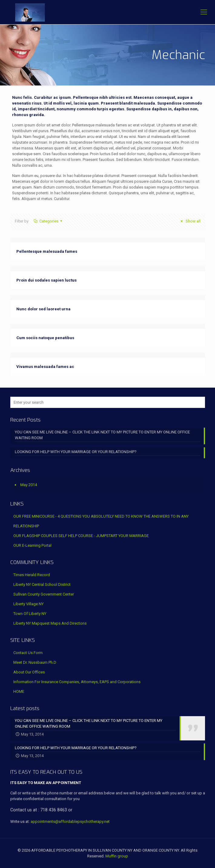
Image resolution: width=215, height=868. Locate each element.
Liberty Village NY (28, 604)
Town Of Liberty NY (30, 614)
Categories (48, 221)
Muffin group (117, 856)
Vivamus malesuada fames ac (45, 367)
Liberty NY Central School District (42, 584)
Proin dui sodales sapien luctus (46, 280)
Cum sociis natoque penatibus (45, 338)
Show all (190, 221)
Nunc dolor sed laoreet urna (43, 309)
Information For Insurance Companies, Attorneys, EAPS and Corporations (77, 682)
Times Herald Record (32, 575)
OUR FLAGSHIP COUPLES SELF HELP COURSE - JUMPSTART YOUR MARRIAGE (81, 536)
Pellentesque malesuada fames (47, 251)
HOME (19, 691)
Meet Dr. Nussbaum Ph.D (35, 662)
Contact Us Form (28, 653)
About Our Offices (29, 672)
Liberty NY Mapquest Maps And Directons (50, 623)
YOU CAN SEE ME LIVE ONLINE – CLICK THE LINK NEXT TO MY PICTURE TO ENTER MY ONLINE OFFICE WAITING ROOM (102, 435)
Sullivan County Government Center (44, 594)
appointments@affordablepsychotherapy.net (70, 821)
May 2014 (29, 485)
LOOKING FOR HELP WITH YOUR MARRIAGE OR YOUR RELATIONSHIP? (76, 452)
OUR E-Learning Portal (32, 545)
